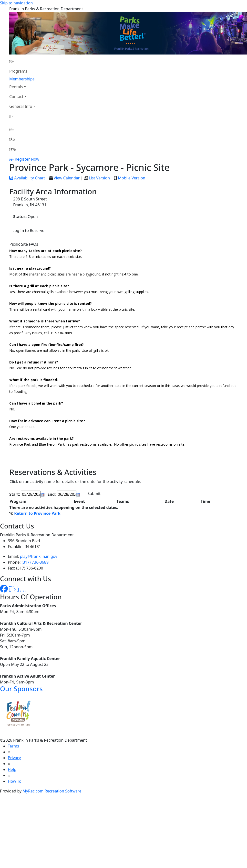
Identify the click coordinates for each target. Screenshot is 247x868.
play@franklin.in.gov (39, 556)
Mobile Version (132, 178)
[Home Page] (22, 61)
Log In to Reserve (28, 231)
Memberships (22, 79)
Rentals (16, 87)
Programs (18, 71)
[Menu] (13, 149)
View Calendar (67, 178)
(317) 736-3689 (35, 562)
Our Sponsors (21, 689)
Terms (13, 746)
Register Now (27, 159)
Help (12, 769)
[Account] (22, 116)
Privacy (14, 758)
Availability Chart (27, 178)
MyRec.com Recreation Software (52, 791)
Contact (16, 97)
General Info (21, 106)
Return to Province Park (37, 513)
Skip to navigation (16, 3)
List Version (99, 178)
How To (15, 781)
